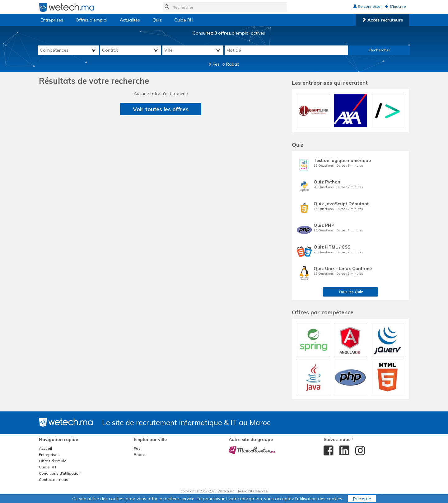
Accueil (45, 448)
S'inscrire (395, 6)
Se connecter (367, 6)
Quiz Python (327, 182)
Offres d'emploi (91, 20)
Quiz (157, 20)
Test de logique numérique (342, 160)
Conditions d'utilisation (60, 473)
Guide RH (184, 20)
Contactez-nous (54, 479)
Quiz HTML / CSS (332, 247)
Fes (216, 64)
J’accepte (362, 499)
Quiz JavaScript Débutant (341, 204)
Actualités (130, 20)
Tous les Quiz (351, 292)
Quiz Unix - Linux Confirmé (343, 268)
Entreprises (52, 20)
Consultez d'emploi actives (229, 33)
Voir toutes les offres (161, 109)
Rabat (232, 64)
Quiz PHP (324, 225)
